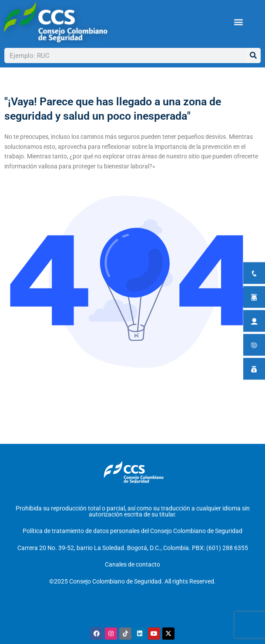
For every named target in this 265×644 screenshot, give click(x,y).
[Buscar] (253, 55)
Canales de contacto (132, 564)
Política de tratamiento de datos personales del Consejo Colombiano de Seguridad (132, 531)
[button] (239, 22)
